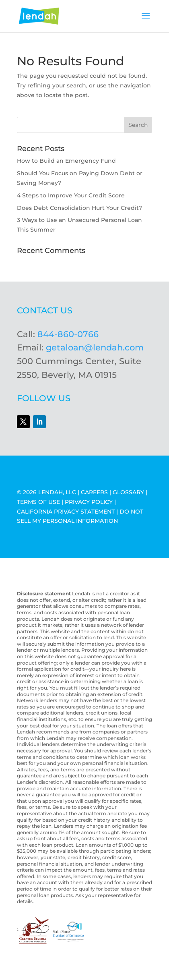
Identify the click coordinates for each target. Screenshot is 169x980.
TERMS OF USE (38, 502)
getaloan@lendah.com (95, 347)
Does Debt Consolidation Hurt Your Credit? (79, 208)
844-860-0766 (68, 334)
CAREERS (94, 492)
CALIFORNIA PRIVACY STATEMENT (66, 512)
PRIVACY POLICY (89, 502)
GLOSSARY (128, 492)
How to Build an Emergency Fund (66, 161)
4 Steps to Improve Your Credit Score (71, 195)
